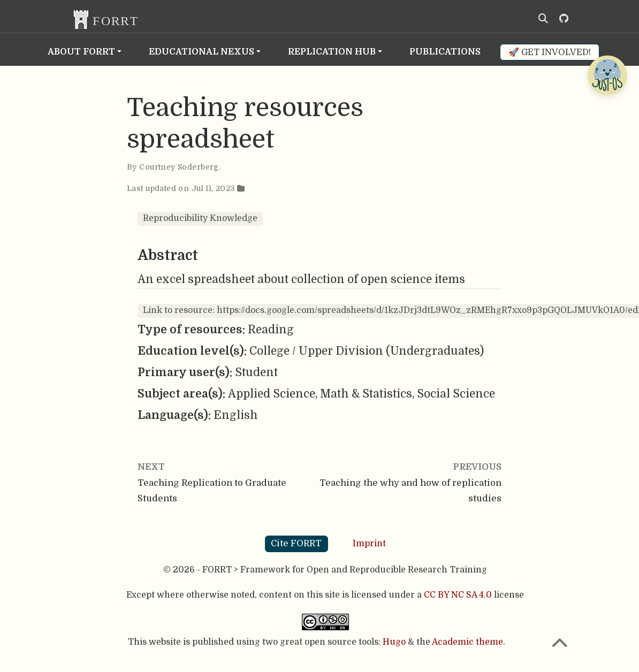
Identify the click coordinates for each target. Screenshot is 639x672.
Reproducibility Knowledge (200, 218)
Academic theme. (469, 642)
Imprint (369, 543)
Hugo (394, 642)
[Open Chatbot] (607, 75)
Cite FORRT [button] (296, 543)
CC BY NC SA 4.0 (458, 595)
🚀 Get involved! (550, 52)
